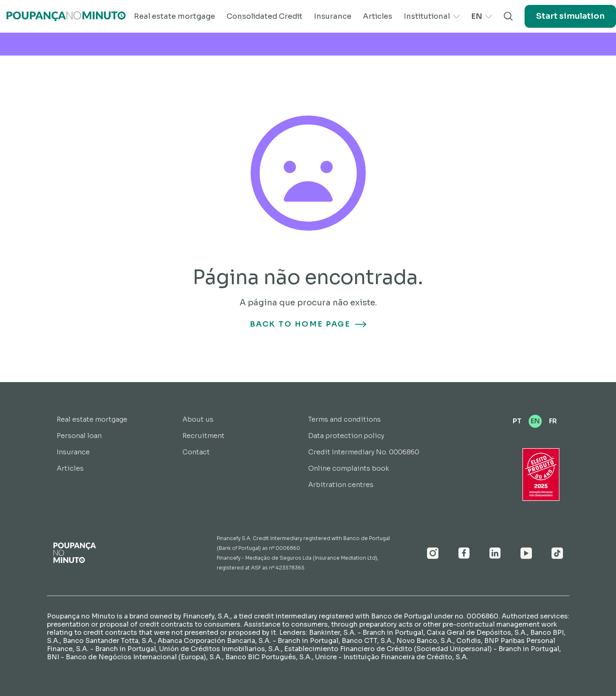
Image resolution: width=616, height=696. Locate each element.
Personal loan (79, 436)
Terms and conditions (345, 419)
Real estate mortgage (175, 16)
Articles (378, 16)
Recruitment (203, 436)
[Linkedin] (495, 553)
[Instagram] (433, 553)
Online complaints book (349, 468)
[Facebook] (464, 553)
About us (198, 419)
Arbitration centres (341, 485)
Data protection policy (346, 436)
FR (553, 421)
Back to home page (308, 324)
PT (517, 421)
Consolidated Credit (265, 16)
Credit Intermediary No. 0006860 (364, 452)
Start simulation (570, 16)
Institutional (432, 16)
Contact (196, 452)
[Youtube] (526, 553)
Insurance (333, 16)
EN (481, 16)
